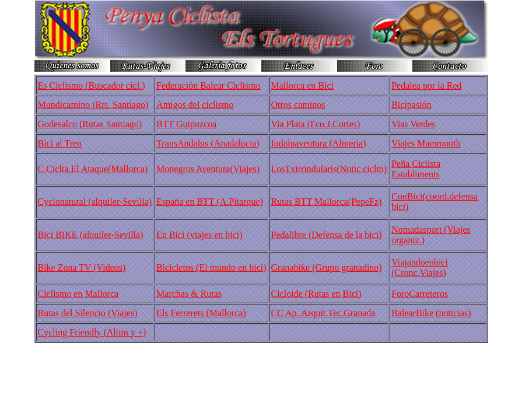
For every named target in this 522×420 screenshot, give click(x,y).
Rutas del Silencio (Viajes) (88, 313)
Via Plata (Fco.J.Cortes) (316, 124)
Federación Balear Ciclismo (209, 85)
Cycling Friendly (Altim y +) (92, 332)
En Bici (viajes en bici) (199, 235)
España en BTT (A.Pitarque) (210, 202)
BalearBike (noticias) (431, 313)
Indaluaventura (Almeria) (319, 143)
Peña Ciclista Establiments (416, 169)
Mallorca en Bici (303, 85)
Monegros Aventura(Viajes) (208, 169)
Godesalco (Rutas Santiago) (90, 124)
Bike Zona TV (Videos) (82, 267)
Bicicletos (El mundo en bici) (211, 267)
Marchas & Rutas (189, 294)
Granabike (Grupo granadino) (327, 267)
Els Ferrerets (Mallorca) (201, 313)
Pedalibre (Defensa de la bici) (327, 235)
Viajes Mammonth (426, 143)
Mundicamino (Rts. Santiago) (93, 105)
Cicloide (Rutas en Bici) (316, 294)
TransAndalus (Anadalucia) (208, 143)
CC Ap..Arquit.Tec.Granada (323, 313)
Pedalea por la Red (426, 85)
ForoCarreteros (420, 294)
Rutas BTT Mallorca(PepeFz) (327, 202)
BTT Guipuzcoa (186, 124)
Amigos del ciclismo (195, 105)
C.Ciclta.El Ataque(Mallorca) (93, 169)
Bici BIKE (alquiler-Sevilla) (91, 235)
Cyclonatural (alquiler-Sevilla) (95, 202)
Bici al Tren (60, 143)
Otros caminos (298, 105)
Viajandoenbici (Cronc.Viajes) (420, 267)
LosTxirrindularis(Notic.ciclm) (329, 169)
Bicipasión (411, 105)
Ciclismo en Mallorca (78, 294)
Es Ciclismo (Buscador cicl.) (92, 85)
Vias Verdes (414, 124)
